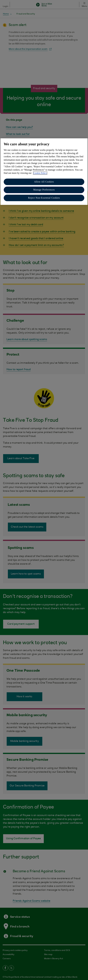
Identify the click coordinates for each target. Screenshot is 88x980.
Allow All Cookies (44, 182)
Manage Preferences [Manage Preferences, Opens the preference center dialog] (44, 190)
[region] (44, 172)
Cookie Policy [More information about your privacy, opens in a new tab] (40, 173)
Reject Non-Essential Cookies (44, 198)
